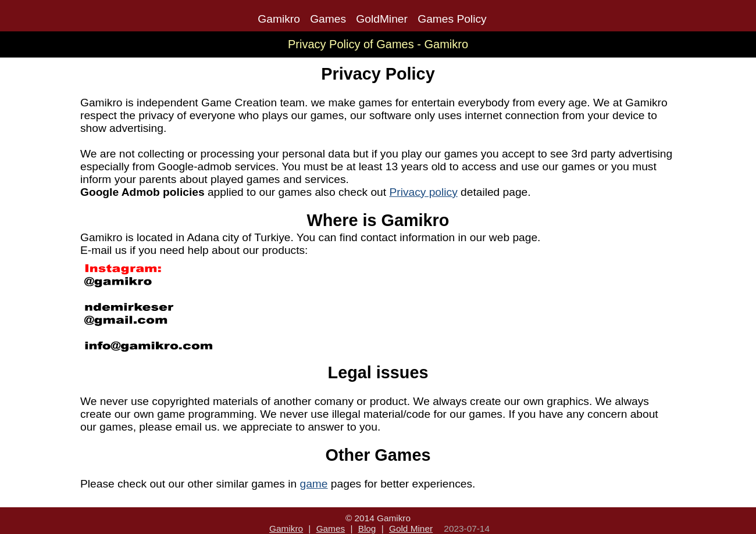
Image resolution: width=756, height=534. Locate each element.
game (314, 484)
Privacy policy (423, 192)
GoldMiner (382, 19)
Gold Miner (411, 528)
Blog (367, 528)
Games (328, 19)
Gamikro (279, 19)
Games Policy (452, 19)
